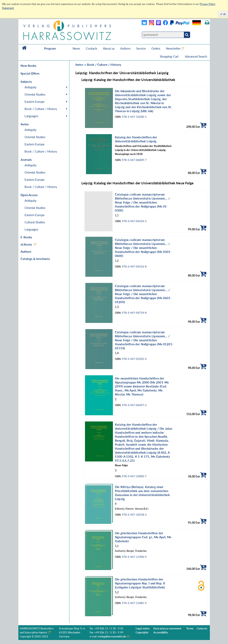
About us (109, 48)
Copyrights (142, 633)
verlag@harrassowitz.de (112, 637)
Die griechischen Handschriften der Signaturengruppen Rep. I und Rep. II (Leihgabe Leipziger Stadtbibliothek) (140, 583)
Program (50, 48)
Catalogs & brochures (35, 259)
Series (79, 65)
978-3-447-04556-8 (134, 267)
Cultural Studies (35, 222)
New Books (28, 66)
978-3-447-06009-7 (134, 160)
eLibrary (26, 244)
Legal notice (143, 629)
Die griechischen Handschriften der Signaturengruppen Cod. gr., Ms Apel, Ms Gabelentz (143, 537)
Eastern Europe (35, 102)
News (76, 48)
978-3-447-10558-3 (134, 515)
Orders (156, 48)
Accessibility (161, 633)
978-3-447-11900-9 (134, 557)
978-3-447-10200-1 (134, 117)
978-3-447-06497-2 (134, 405)
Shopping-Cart (170, 56)
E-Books (26, 237)
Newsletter (173, 48)
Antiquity (31, 87)
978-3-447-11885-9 (134, 603)
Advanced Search (196, 56)
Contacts (92, 48)
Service (141, 48)
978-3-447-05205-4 (134, 359)
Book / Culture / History (41, 109)
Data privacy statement (167, 629)
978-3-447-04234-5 (134, 221)
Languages (31, 116)
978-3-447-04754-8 (134, 313)
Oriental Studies (35, 94)
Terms (190, 629)
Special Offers (30, 73)
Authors (125, 48)
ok (224, 14)
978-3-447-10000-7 (134, 476)
